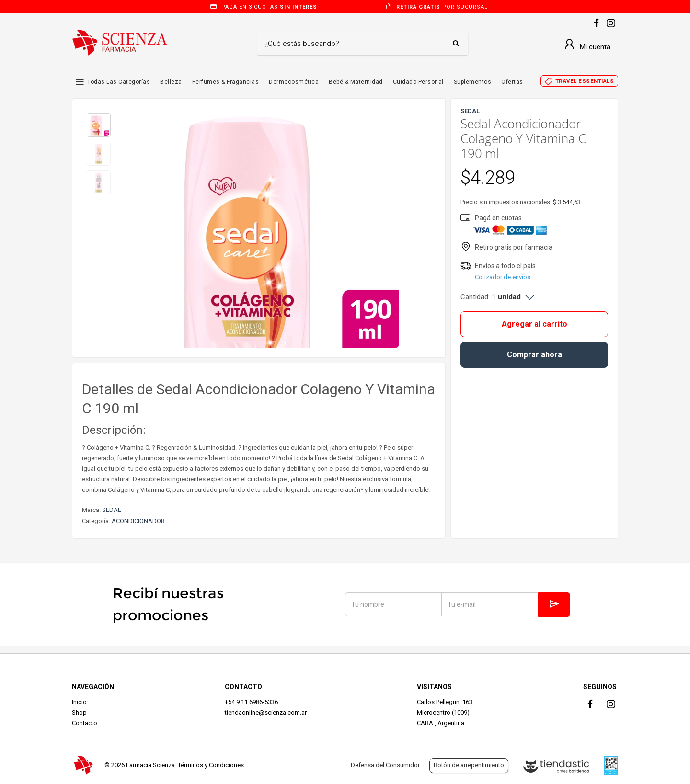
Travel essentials (585, 81)
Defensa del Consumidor (385, 765)
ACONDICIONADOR (138, 521)
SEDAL (112, 510)
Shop (79, 712)
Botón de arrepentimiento (469, 765)
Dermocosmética (294, 82)
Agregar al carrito (535, 324)
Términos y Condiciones (211, 765)
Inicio (79, 702)
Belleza (171, 82)
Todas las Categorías (119, 82)
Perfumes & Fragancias (226, 82)
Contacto (85, 723)
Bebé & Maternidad (356, 82)
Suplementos (473, 82)
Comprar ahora (535, 355)
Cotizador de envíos (503, 277)
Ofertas (512, 82)
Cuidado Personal (418, 82)
